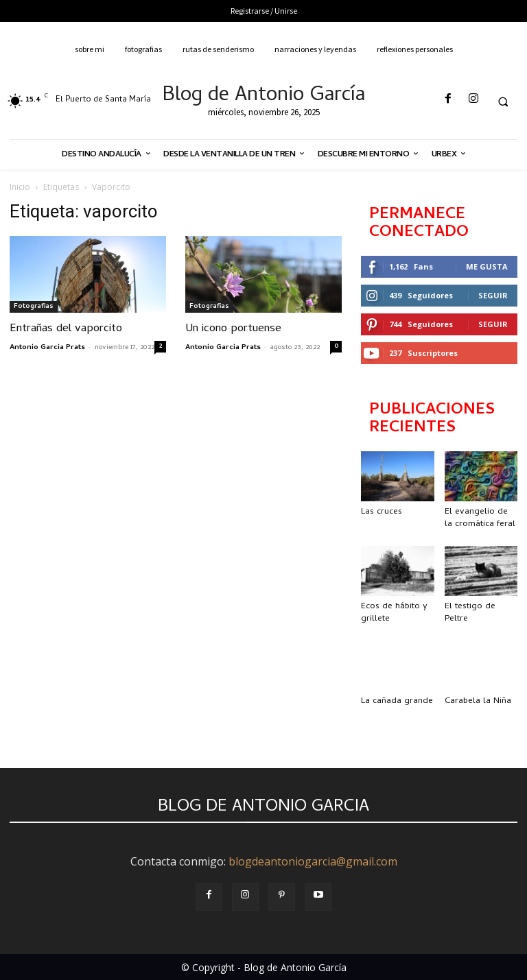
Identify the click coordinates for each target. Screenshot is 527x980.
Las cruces (382, 512)
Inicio (20, 187)
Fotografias (34, 307)
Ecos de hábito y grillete (394, 613)
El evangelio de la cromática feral (480, 518)
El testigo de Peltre (470, 613)
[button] (503, 101)
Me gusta (487, 266)
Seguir (493, 295)
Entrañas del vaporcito (66, 329)
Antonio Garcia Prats (47, 348)
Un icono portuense (233, 329)
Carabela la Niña (478, 701)
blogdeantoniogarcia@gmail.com (313, 861)
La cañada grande (397, 701)
